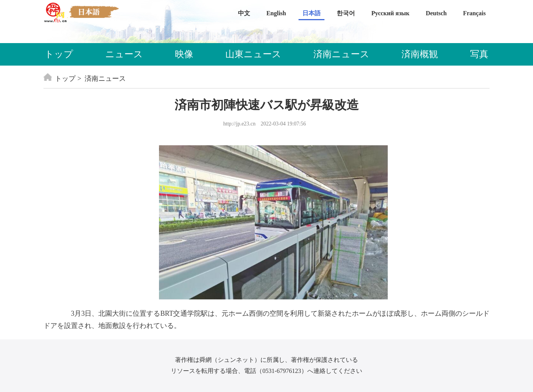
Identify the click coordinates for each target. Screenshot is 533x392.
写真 (479, 54)
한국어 (346, 13)
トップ (59, 54)
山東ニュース (253, 54)
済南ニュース (341, 54)
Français (474, 13)
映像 (184, 54)
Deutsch (436, 13)
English (276, 13)
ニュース (124, 54)
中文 (244, 13)
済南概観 (420, 54)
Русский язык (390, 13)
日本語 (311, 13)
